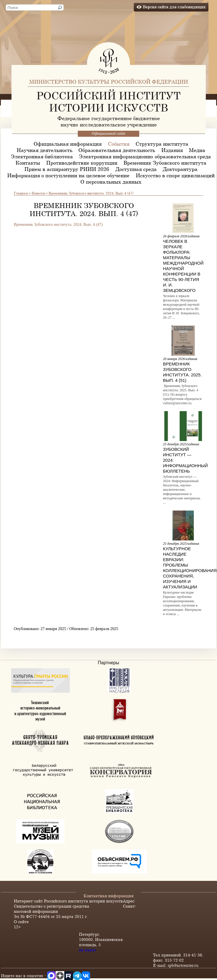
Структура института (162, 144)
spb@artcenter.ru (183, 965)
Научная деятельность (44, 150)
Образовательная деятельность (117, 150)
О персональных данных (111, 182)
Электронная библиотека (42, 156)
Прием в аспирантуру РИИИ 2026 (67, 169)
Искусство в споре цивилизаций (175, 175)
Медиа (197, 150)
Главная (21, 193)
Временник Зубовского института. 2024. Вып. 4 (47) (59, 225)
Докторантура (180, 169)
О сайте (21, 922)
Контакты (28, 163)
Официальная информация (68, 144)
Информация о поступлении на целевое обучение (68, 175)
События (119, 144)
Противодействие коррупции (82, 163)
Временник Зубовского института (165, 163)
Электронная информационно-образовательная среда (145, 156)
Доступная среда (136, 169)
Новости (38, 193)
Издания (172, 150)
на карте (87, 950)
